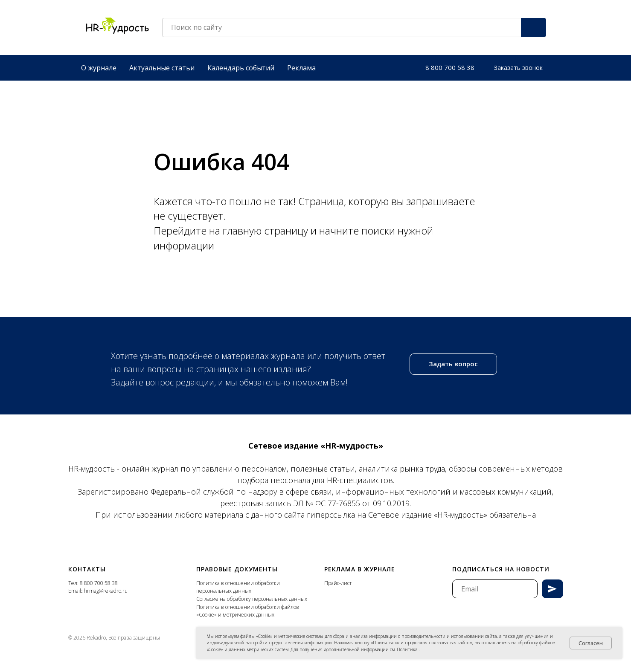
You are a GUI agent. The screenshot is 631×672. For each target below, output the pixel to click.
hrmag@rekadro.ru (106, 589)
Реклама (301, 66)
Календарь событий (241, 66)
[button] (518, 66)
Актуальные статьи (162, 66)
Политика (408, 649)
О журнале (99, 66)
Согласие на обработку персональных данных (252, 597)
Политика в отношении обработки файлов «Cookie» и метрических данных (248, 609)
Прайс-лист (338, 581)
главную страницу (267, 229)
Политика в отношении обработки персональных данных (238, 585)
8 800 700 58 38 (99, 581)
